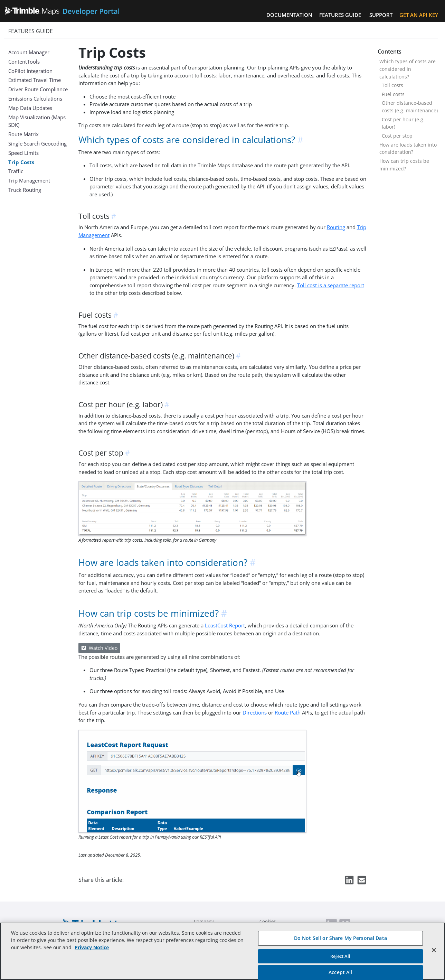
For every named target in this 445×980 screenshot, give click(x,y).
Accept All (340, 972)
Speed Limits (23, 153)
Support (381, 15)
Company (204, 921)
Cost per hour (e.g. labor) (403, 123)
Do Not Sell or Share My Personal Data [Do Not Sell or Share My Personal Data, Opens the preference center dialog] (340, 938)
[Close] (434, 950)
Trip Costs (21, 162)
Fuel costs (393, 94)
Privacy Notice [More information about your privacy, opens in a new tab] (92, 947)
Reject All (340, 956)
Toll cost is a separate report (331, 285)
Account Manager (29, 52)
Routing (336, 227)
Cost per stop (397, 136)
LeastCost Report (225, 625)
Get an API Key (419, 15)
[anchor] (301, 140)
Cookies (268, 921)
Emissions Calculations (35, 99)
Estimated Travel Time (35, 80)
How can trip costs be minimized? (404, 165)
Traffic (16, 171)
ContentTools (24, 62)
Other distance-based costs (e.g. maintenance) (410, 107)
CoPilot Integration (30, 71)
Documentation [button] (289, 15)
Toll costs (392, 85)
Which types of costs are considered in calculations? (408, 69)
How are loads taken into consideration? (408, 148)
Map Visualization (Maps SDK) (37, 121)
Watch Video (99, 648)
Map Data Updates (30, 108)
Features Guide (340, 15)
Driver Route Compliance (38, 89)
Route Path (288, 712)
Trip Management (29, 180)
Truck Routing (25, 190)
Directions (255, 712)
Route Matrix (23, 134)
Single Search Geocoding (37, 143)
